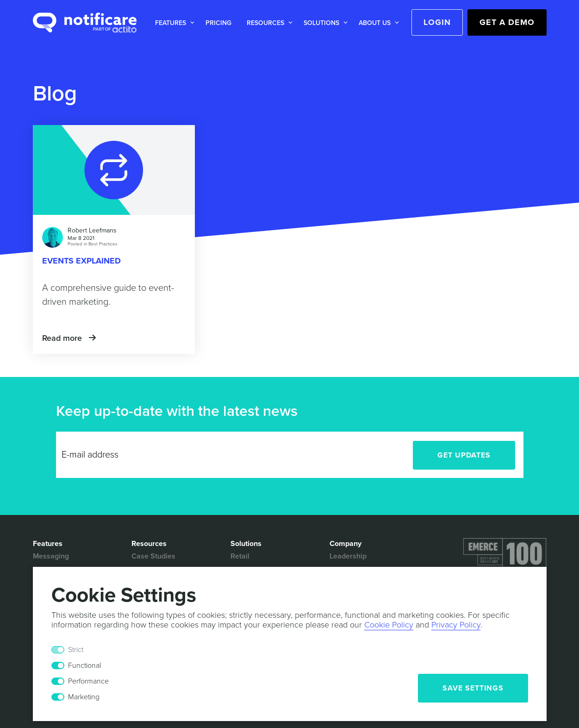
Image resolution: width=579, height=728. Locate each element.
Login (437, 22)
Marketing (84, 697)
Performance (88, 681)
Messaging (51, 556)
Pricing (218, 23)
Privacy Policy (456, 625)
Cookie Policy (389, 625)
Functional (84, 665)
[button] (173, 23)
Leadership (348, 556)
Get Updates (464, 455)
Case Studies (153, 556)
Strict (76, 650)
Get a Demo (507, 22)
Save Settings (473, 688)
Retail (240, 556)
